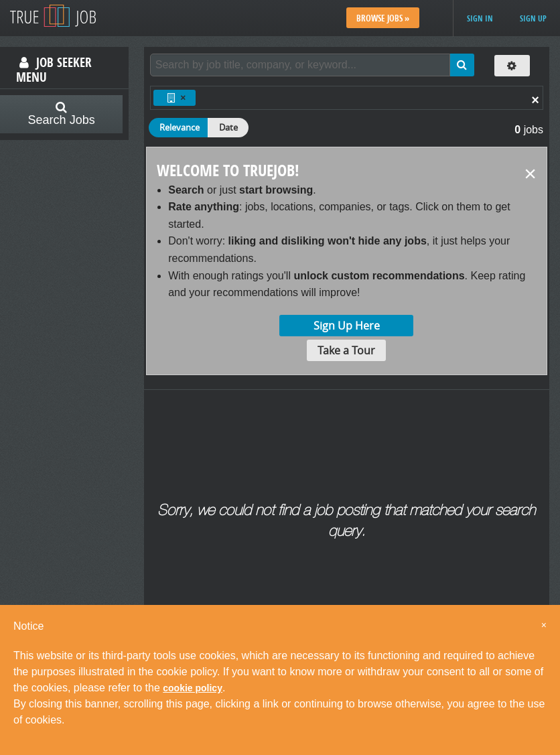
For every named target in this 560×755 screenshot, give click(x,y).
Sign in (480, 18)
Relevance (180, 127)
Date (228, 127)
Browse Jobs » (383, 18)
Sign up (533, 18)
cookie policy (193, 688)
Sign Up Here (347, 326)
